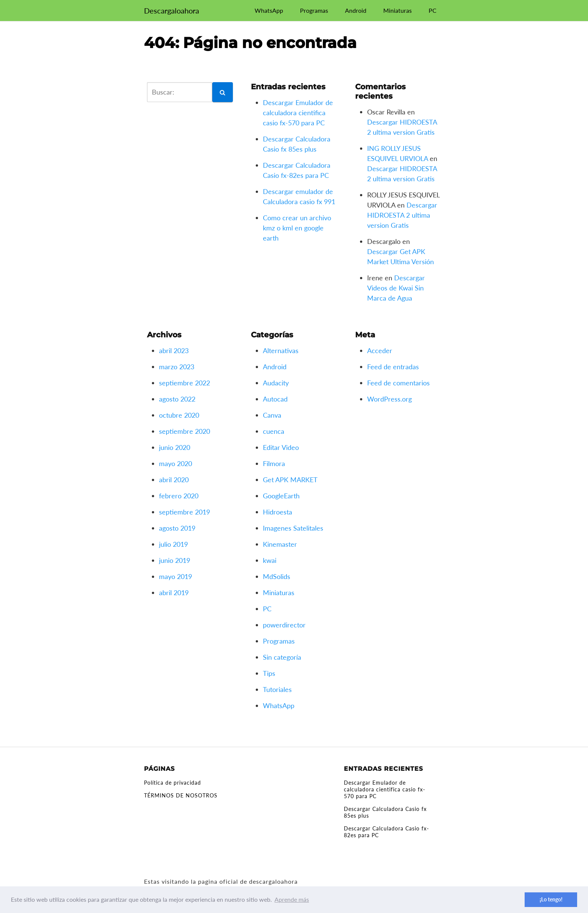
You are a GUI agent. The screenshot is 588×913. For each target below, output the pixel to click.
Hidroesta (277, 512)
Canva (272, 415)
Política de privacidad (172, 783)
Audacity (276, 383)
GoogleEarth (281, 496)
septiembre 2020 (184, 431)
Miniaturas (397, 10)
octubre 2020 (179, 415)
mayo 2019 (175, 576)
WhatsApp (269, 10)
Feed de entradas (393, 367)
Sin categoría (282, 657)
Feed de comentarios (398, 383)
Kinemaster (280, 544)
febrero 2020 (179, 496)
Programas (314, 10)
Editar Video (281, 447)
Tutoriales (277, 689)
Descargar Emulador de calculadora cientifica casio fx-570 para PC (298, 113)
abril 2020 (174, 480)
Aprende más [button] (292, 899)
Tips (269, 673)
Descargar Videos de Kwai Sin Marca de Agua (396, 288)
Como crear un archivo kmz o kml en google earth (297, 228)
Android (356, 10)
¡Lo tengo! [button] (551, 899)
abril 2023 (174, 350)
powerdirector (284, 625)
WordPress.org (389, 399)
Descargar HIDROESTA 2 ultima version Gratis (402, 215)
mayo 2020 (175, 463)
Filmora (274, 463)
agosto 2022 (177, 399)
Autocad (275, 399)
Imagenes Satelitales (293, 528)
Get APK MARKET (290, 480)
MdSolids (277, 576)
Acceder (380, 350)
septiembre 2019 (184, 512)
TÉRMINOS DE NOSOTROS (181, 795)
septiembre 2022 (184, 383)
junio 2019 (175, 560)
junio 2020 (175, 447)
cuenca (274, 431)
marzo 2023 (177, 367)
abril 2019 (174, 593)
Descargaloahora (172, 11)
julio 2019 (173, 544)
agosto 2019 (177, 528)
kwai (270, 560)
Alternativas (281, 350)
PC (433, 10)
